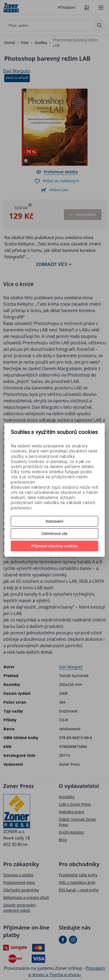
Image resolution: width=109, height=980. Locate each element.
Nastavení (54, 521)
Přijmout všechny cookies (54, 546)
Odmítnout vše (54, 534)
